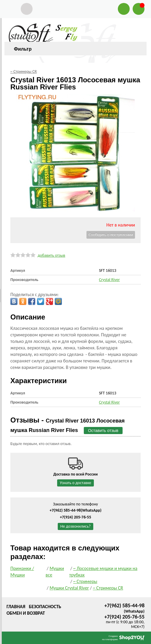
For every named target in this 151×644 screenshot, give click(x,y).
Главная (16, 607)
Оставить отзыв (103, 431)
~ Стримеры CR (108, 588)
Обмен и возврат (26, 613)
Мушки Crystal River (69, 588)
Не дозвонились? (76, 526)
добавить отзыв (51, 255)
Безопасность (45, 607)
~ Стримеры (85, 581)
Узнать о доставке (75, 483)
